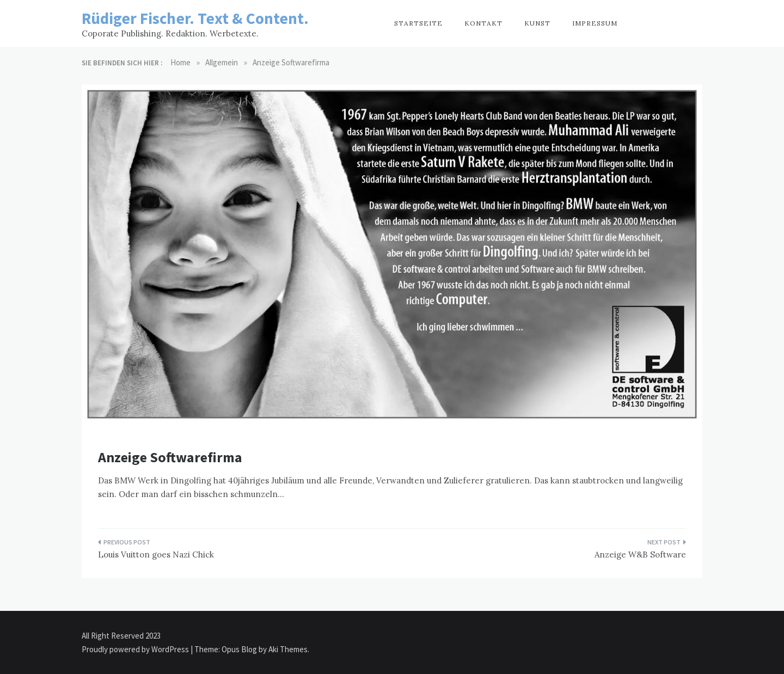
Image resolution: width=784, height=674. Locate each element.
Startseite (418, 23)
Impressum (595, 23)
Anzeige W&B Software (640, 554)
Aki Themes (288, 649)
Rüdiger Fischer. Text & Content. (195, 18)
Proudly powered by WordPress (136, 649)
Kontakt (483, 23)
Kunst (537, 23)
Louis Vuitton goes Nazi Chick (156, 554)
